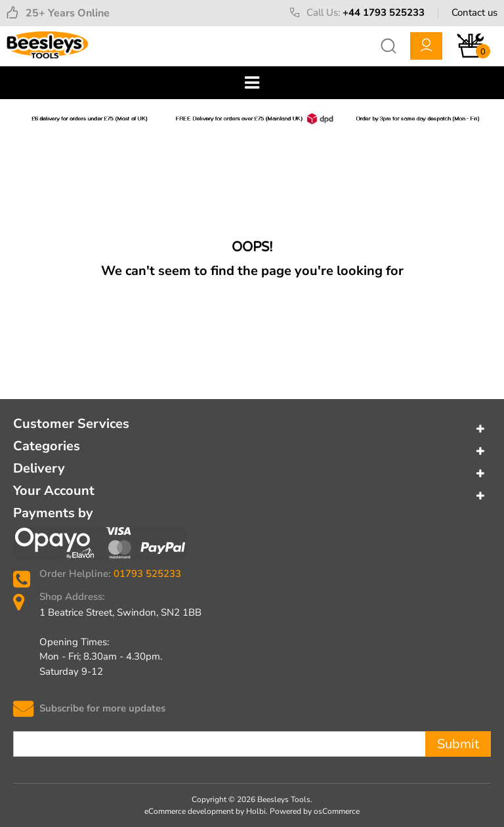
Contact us (474, 12)
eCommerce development (189, 811)
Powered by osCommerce (315, 811)
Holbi (256, 811)
